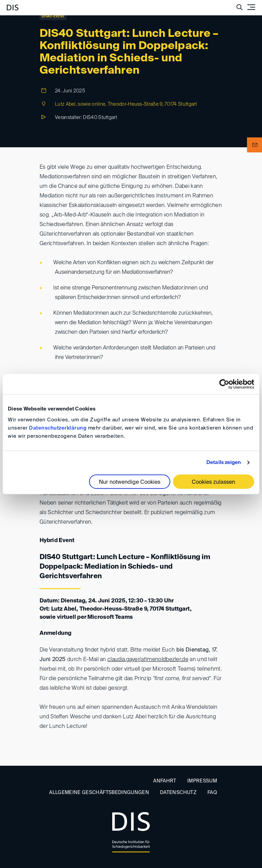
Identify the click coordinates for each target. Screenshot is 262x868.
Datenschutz (178, 793)
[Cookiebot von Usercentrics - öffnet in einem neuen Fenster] (224, 384)
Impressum (202, 781)
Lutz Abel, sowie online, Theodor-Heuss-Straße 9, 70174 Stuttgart (126, 104)
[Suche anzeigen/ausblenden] (239, 7)
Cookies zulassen (213, 482)
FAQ (212, 793)
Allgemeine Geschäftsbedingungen (99, 793)
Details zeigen (224, 462)
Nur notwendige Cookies (130, 482)
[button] (254, 145)
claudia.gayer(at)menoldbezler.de (148, 660)
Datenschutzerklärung (58, 428)
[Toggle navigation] (251, 7)
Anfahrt (165, 781)
